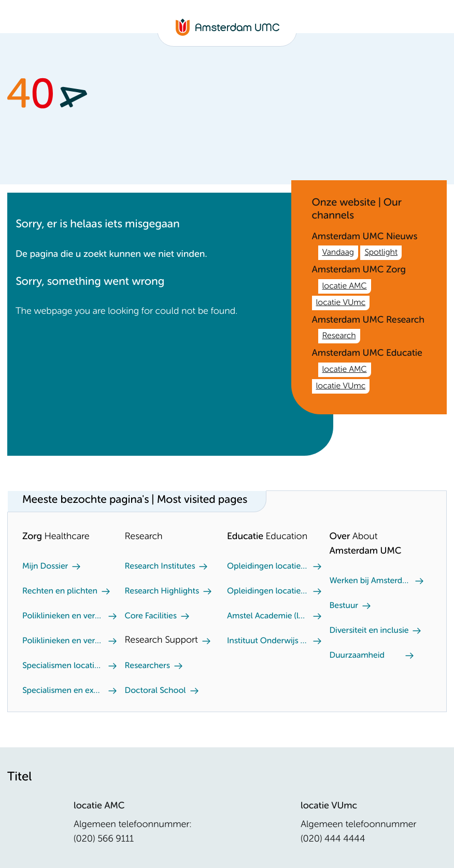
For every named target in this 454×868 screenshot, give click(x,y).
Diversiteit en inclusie (369, 631)
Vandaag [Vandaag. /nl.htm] (338, 253)
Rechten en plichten (60, 591)
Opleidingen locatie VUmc (268, 567)
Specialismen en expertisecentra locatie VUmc (63, 691)
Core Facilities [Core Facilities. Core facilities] (151, 616)
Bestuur (344, 606)
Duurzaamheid (357, 656)
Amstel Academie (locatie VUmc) (268, 616)
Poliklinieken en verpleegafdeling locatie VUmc (63, 641)
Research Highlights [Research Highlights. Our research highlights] (162, 591)
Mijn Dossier (45, 567)
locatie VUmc (341, 303)
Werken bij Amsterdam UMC (371, 581)
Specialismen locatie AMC (63, 666)
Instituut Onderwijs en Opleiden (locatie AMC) (268, 641)
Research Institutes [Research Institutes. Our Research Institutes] (160, 567)
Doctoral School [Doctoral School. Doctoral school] (155, 691)
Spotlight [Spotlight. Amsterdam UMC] (381, 253)
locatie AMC (345, 286)
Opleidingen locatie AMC (268, 591)
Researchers (147, 666)
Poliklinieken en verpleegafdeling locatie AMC (63, 616)
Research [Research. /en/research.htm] (339, 336)
